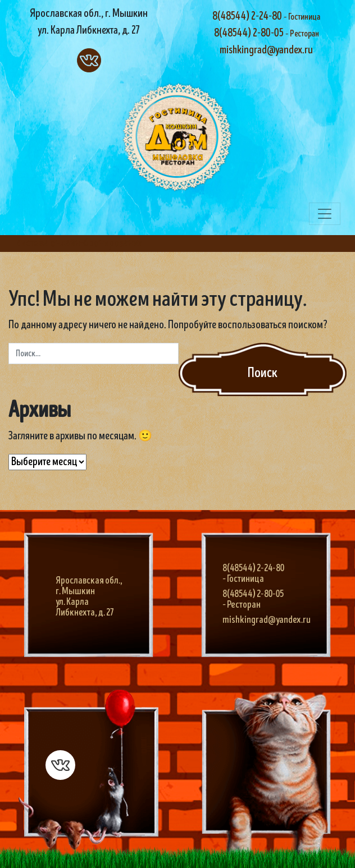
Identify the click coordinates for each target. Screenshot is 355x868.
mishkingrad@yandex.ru (266, 50)
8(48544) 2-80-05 (267, 33)
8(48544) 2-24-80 (266, 17)
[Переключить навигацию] (325, 214)
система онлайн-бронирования (79, 243)
